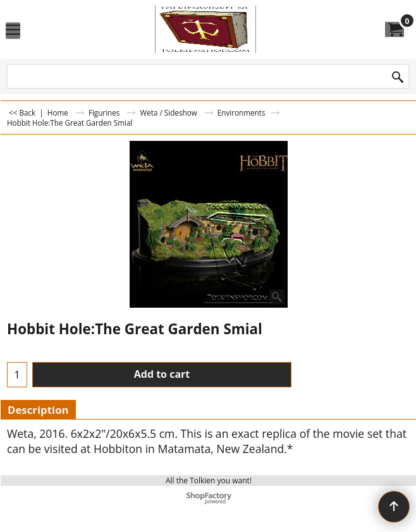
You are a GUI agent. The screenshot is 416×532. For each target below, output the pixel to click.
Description (38, 410)
